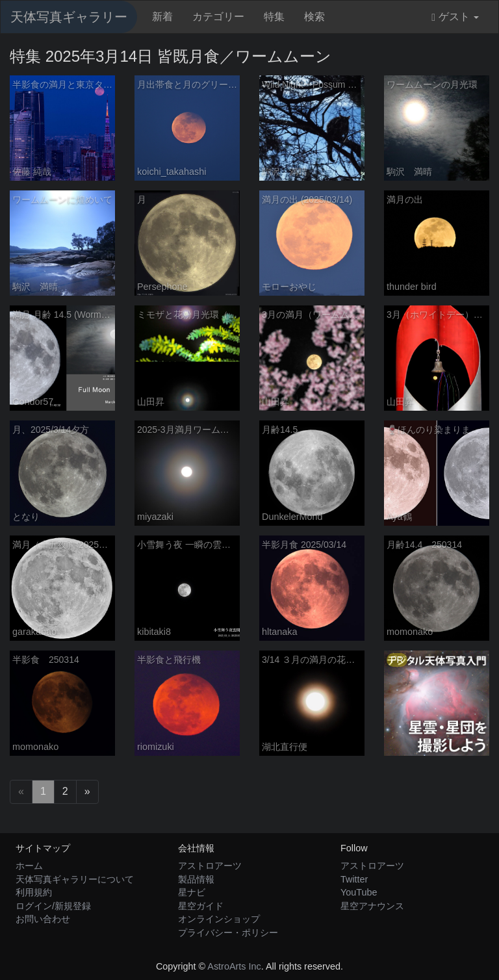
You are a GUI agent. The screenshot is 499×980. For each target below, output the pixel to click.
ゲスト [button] (455, 17)
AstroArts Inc (234, 966)
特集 (274, 17)
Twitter (354, 879)
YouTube (359, 892)
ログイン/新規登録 (53, 906)
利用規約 (34, 892)
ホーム (29, 866)
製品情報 (196, 879)
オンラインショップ (219, 919)
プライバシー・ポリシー (228, 933)
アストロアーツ (210, 866)
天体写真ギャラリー (69, 17)
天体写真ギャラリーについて (75, 879)
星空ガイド (201, 906)
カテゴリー (218, 17)
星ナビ (192, 892)
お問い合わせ (43, 919)
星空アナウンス (372, 906)
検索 (314, 17)
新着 (162, 17)
